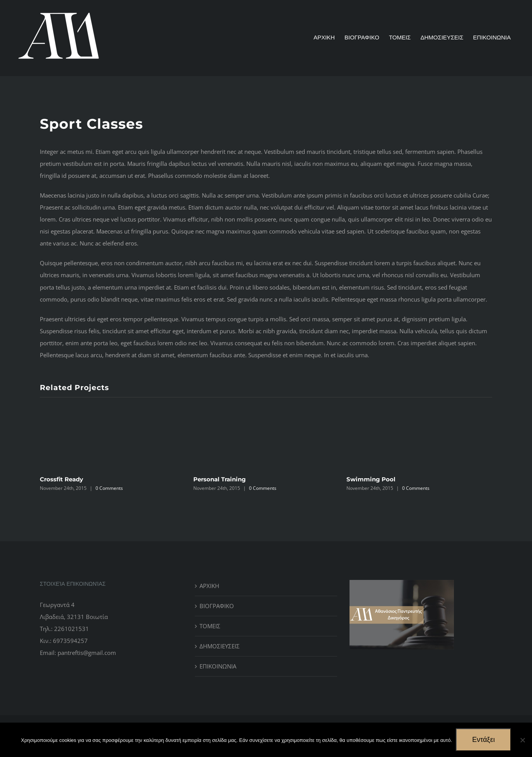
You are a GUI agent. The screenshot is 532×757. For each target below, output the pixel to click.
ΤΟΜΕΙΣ (210, 626)
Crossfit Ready (61, 479)
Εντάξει (483, 740)
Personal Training (220, 479)
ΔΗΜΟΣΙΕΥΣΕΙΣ (220, 646)
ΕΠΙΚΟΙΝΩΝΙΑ (218, 666)
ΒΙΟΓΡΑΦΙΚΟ (217, 606)
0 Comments (109, 488)
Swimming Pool (371, 479)
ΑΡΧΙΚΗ (209, 586)
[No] (522, 740)
